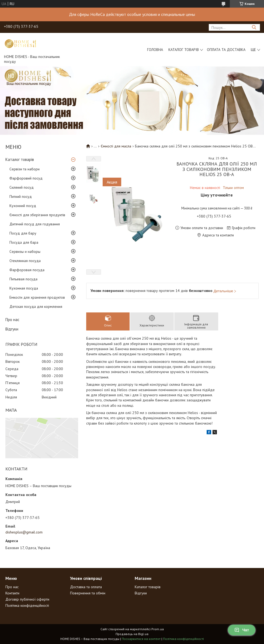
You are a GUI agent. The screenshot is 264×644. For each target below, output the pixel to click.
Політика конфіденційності (27, 605)
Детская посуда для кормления (36, 306)
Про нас (12, 320)
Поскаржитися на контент (141, 639)
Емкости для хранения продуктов (37, 297)
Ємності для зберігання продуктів (37, 215)
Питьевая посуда (23, 279)
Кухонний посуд (23, 206)
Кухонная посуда (24, 288)
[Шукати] (254, 27)
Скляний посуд (22, 187)
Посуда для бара (24, 242)
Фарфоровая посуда (27, 270)
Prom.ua (158, 629)
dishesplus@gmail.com (24, 532)
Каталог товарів (184, 50)
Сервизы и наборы (25, 252)
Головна (155, 50)
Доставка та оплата (86, 587)
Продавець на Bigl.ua (132, 634)
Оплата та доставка (226, 50)
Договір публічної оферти (27, 599)
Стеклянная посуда (25, 261)
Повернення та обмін (88, 593)
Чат (242, 630)
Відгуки (12, 329)
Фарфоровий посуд (26, 178)
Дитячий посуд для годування (35, 224)
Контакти (12, 593)
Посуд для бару (23, 233)
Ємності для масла (116, 146)
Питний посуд (21, 197)
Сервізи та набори (25, 169)
